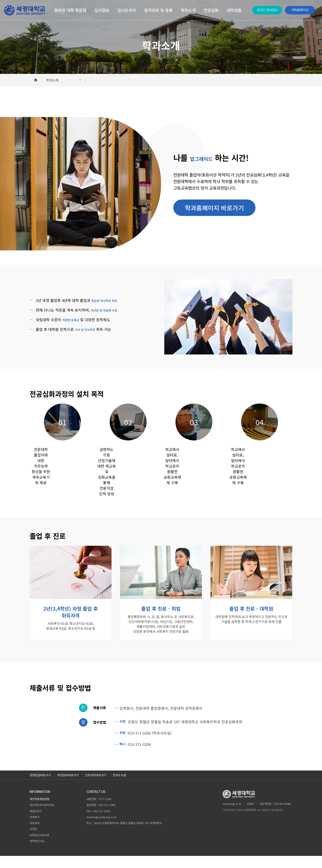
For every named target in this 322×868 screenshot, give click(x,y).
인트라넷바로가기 (96, 787)
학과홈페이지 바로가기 (214, 208)
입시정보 (102, 10)
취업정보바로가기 (68, 787)
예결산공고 (36, 823)
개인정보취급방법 (39, 811)
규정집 (33, 841)
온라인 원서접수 (267, 10)
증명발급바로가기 (40, 787)
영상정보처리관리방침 (42, 817)
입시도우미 (127, 10)
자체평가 (34, 829)
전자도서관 (119, 787)
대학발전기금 (37, 853)
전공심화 (211, 10)
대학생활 (234, 10)
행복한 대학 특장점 (70, 10)
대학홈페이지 (300, 10)
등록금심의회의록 (39, 847)
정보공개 (34, 835)
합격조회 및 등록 (158, 10)
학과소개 (188, 10)
